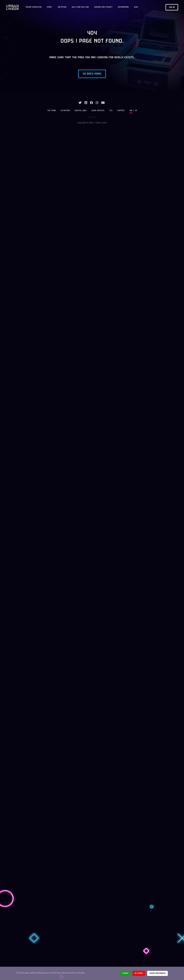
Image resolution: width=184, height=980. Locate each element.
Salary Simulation (34, 7)
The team (51, 111)
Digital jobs (81, 111)
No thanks (139, 973)
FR (136, 111)
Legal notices (98, 111)
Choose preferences (157, 973)
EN (131, 111)
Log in (172, 7)
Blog (136, 7)
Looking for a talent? (103, 7)
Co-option (65, 111)
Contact (121, 111)
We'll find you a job (80, 7)
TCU (111, 111)
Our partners (123, 7)
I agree (125, 973)
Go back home (92, 74)
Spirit (50, 7)
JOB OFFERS (62, 7)
